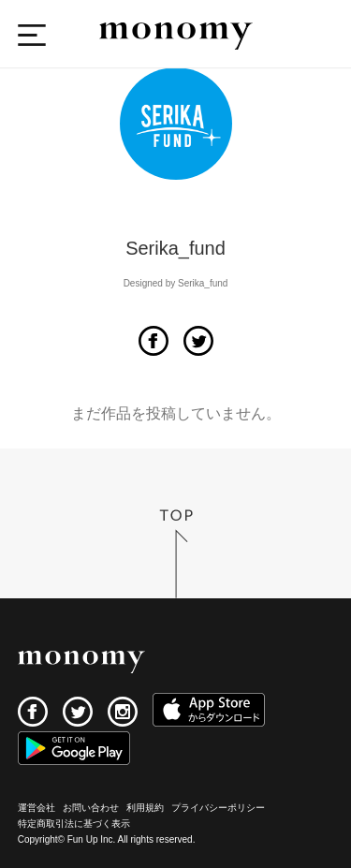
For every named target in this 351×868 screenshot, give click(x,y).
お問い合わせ (91, 808)
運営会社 (37, 808)
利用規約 (145, 808)
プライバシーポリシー (218, 808)
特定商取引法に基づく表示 (74, 824)
